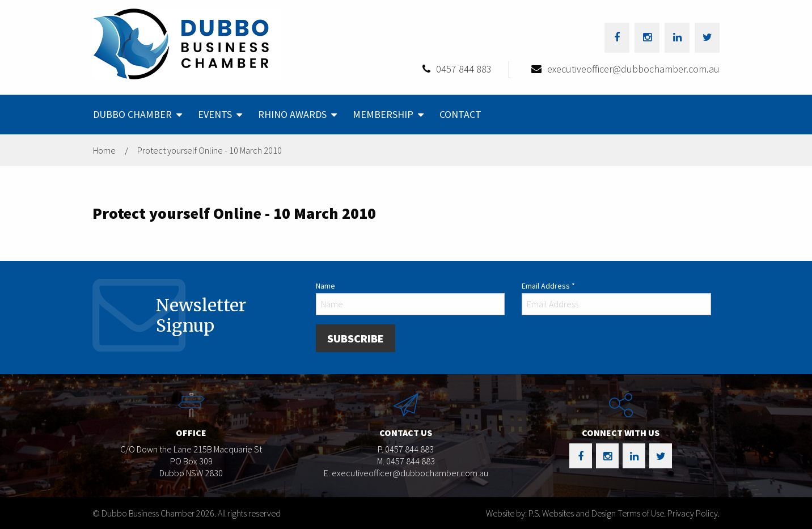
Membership (383, 114)
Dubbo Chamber (132, 114)
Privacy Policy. (693, 513)
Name (325, 286)
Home (104, 150)
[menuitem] (136, 115)
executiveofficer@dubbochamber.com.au (633, 69)
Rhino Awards (292, 114)
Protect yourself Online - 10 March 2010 (210, 150)
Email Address (548, 286)
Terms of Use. (642, 513)
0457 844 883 (464, 69)
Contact (460, 114)
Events (215, 114)
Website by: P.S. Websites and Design (551, 513)
